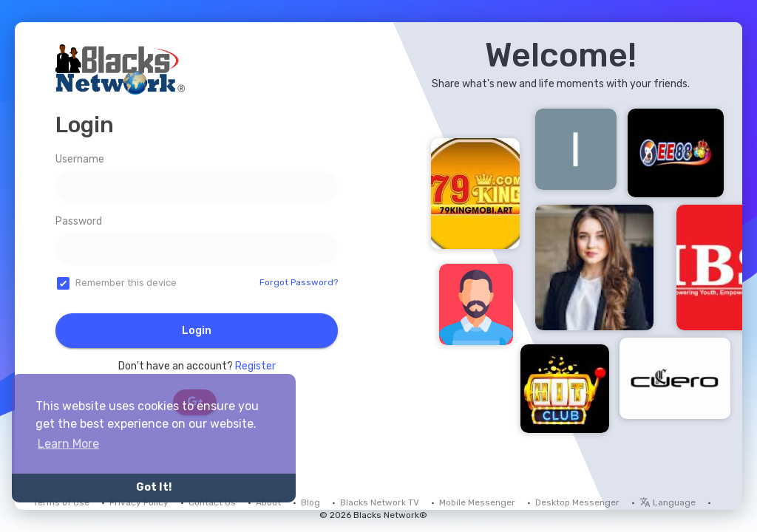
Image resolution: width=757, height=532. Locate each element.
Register (255, 366)
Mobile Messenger (477, 502)
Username (80, 159)
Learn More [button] (68, 444)
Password (79, 221)
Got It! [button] (154, 487)
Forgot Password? (299, 282)
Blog (310, 502)
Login (197, 331)
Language (668, 502)
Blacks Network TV (380, 502)
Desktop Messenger (577, 502)
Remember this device (126, 283)
